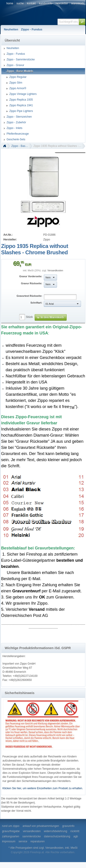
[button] (82, 22)
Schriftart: (36, 303)
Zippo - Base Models (22, 146)
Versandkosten (55, 271)
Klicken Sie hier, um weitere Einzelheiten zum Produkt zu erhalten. (43, 788)
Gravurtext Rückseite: (29, 296)
